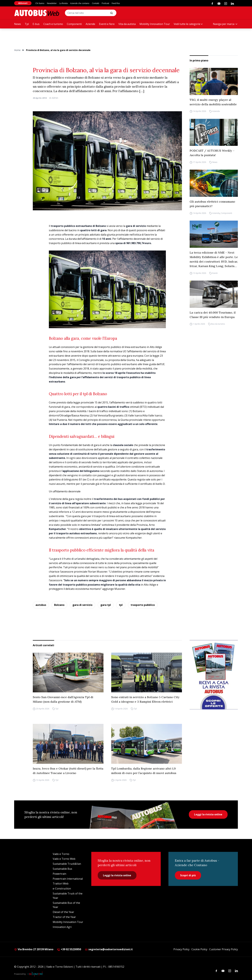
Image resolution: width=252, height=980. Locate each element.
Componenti (74, 24)
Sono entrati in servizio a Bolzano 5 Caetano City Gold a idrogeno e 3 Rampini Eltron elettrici (145, 699)
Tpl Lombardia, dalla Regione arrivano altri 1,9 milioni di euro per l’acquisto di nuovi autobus (144, 771)
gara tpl (106, 605)
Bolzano (59, 605)
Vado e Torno (61, 854)
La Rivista (63, 3)
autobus (41, 605)
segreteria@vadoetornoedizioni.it (109, 949)
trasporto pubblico (143, 605)
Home (17, 50)
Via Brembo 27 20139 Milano (34, 949)
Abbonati (23, 3)
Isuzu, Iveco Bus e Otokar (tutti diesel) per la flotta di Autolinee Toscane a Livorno (68, 771)
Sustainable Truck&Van (67, 864)
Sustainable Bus (62, 869)
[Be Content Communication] (36, 974)
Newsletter (52, 3)
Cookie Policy (199, 949)
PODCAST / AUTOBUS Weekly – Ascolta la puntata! (212, 153)
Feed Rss (116, 3)
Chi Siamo (40, 3)
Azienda (216, 111)
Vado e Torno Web (64, 859)
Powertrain (59, 874)
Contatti (96, 3)
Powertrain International (68, 879)
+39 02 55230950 (69, 949)
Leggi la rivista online (208, 814)
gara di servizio (82, 605)
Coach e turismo (53, 24)
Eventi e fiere (107, 24)
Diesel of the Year (63, 912)
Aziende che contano (80, 3)
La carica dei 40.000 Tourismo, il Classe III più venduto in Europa (213, 315)
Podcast (105, 3)
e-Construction (62, 889)
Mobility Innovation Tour (155, 24)
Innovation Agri (62, 927)
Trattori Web (61, 884)
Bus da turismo (218, 324)
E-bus (36, 24)
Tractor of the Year (64, 917)
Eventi (215, 273)
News (18, 24)
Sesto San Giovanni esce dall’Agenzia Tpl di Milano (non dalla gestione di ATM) (63, 699)
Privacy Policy (181, 949)
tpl (121, 605)
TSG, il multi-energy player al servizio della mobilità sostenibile (213, 102)
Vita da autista (127, 24)
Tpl (27, 24)
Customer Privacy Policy (224, 949)
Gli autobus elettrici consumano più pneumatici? (212, 204)
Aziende (90, 24)
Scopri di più (188, 875)
